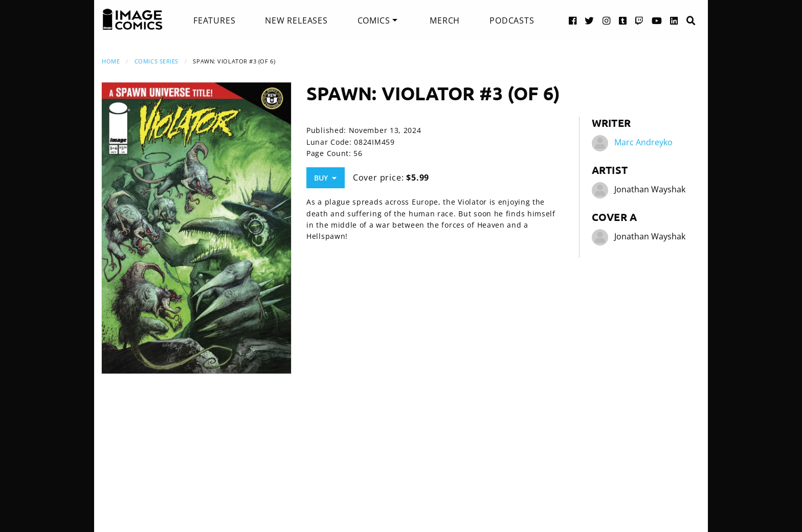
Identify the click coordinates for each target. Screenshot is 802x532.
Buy (325, 178)
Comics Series (157, 61)
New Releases (296, 20)
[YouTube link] (657, 20)
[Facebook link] (573, 20)
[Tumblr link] (623, 20)
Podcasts (512, 20)
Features (214, 20)
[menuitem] (214, 20)
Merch (445, 20)
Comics (374, 20)
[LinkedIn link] (674, 20)
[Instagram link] (607, 20)
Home (111, 61)
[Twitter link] (589, 20)
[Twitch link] (639, 20)
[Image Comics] (132, 19)
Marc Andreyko (643, 142)
